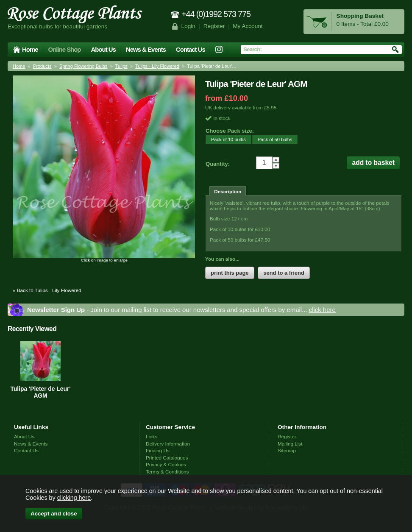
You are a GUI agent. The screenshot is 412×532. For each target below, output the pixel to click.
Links (152, 436)
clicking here (74, 498)
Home (30, 49)
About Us (103, 49)
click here (322, 310)
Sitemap (287, 450)
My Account (248, 26)
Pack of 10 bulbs (226, 139)
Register (214, 26)
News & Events (146, 49)
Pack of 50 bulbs (272, 139)
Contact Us (191, 49)
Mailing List (290, 444)
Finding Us (158, 450)
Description (228, 191)
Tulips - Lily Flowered (157, 66)
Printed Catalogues (167, 458)
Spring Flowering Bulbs (84, 66)
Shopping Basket (360, 16)
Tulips (121, 66)
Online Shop (65, 49)
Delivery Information (168, 444)
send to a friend (284, 273)
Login (188, 26)
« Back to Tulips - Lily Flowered (47, 290)
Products (42, 66)
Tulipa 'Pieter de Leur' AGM (40, 392)
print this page (230, 273)
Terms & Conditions (167, 472)
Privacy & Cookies (166, 464)
